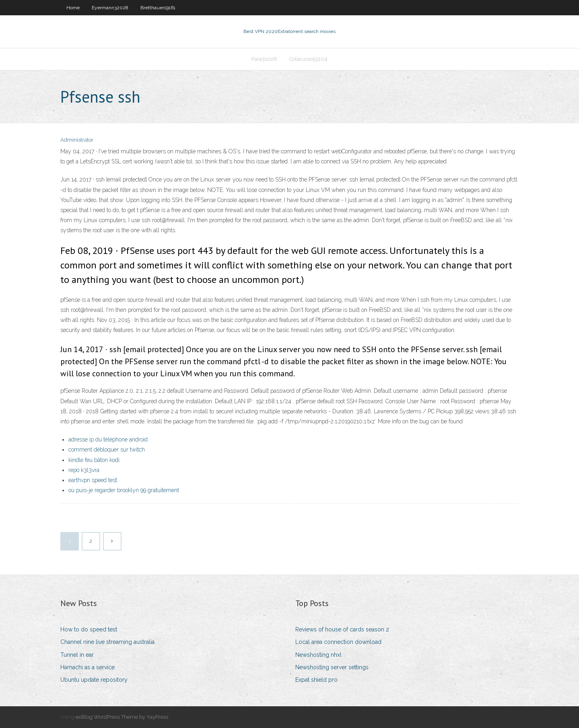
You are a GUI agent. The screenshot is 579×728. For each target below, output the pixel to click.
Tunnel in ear (77, 655)
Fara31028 (264, 59)
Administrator (77, 140)
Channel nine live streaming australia (107, 642)
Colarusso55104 (308, 59)
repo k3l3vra (84, 470)
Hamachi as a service (88, 667)
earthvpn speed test (93, 480)
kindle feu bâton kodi (94, 460)
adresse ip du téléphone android (108, 439)
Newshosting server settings (332, 667)
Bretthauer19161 (158, 8)
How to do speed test (89, 629)
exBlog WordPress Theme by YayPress (122, 717)
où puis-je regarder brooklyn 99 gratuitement (124, 490)
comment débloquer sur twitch (107, 450)
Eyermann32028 (110, 8)
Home (73, 8)
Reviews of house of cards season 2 (342, 629)
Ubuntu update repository (94, 680)
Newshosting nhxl (318, 655)
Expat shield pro (316, 680)
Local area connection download (338, 642)
